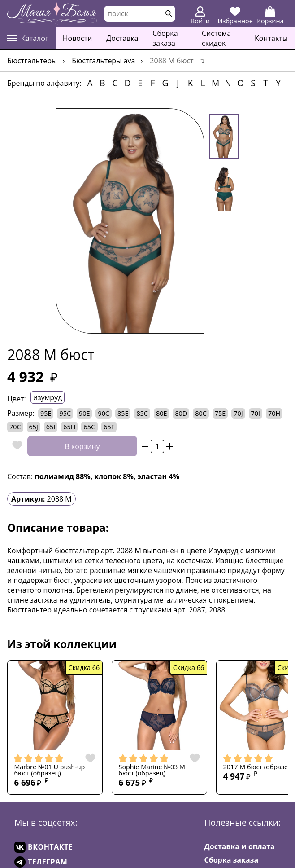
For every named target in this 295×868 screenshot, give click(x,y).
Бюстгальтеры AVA (103, 61)
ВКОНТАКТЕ (43, 847)
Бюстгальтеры (32, 61)
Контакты (271, 38)
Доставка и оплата (240, 846)
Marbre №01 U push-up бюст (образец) (49, 770)
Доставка (122, 38)
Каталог (28, 38)
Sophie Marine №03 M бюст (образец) (152, 770)
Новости (78, 38)
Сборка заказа (165, 38)
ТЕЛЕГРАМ (41, 862)
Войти (200, 16)
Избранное (235, 16)
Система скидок (216, 38)
